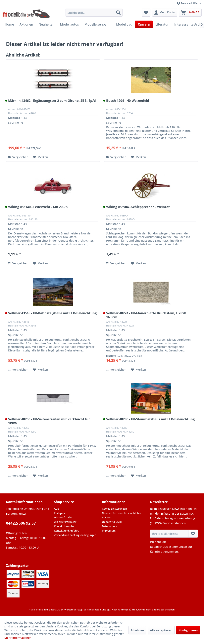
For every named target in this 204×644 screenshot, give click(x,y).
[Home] (9, 24)
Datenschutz (109, 526)
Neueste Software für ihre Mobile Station (122, 515)
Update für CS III (112, 522)
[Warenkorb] (190, 13)
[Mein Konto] (165, 13)
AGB (56, 509)
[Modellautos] (69, 24)
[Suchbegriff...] (94, 13)
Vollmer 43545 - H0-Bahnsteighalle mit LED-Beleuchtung (52, 313)
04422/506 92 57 (21, 523)
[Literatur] (162, 24)
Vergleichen (18, 157)
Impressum (109, 531)
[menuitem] (94, 13)
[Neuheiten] (47, 24)
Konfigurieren (188, 630)
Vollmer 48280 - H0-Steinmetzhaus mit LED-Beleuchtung (150, 419)
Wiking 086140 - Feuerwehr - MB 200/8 (38, 207)
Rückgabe (60, 513)
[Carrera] (144, 24)
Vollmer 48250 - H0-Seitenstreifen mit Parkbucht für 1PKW (49, 421)
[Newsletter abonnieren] (193, 534)
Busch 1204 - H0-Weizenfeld (128, 101)
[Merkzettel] (146, 13)
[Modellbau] (124, 24)
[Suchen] (118, 13)
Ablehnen (137, 630)
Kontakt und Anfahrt (66, 531)
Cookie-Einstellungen (114, 509)
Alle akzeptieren (161, 630)
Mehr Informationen (18, 638)
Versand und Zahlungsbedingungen (75, 535)
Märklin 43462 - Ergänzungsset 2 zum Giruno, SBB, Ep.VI (52, 101)
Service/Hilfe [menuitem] (188, 3)
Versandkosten (92, 610)
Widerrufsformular (65, 522)
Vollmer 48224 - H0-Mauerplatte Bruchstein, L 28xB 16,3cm (146, 315)
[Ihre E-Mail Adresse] (169, 534)
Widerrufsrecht (63, 517)
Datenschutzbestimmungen (169, 547)
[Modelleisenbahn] (98, 24)
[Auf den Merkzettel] (41, 157)
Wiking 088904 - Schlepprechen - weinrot (138, 207)
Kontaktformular (64, 526)
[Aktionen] (26, 24)
